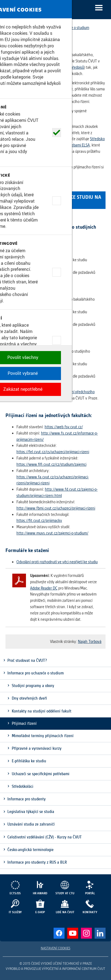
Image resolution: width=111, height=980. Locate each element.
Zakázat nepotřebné (56, 968)
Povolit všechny (56, 936)
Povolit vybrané (55, 952)
